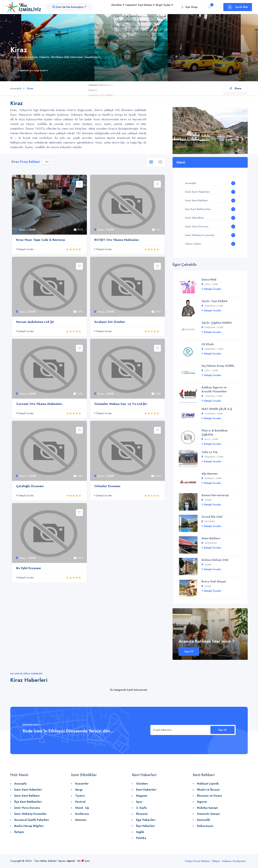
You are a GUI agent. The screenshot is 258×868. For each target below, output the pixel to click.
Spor (139, 802)
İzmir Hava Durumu (197, 226)
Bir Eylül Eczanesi (29, 568)
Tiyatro (80, 796)
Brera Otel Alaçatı (214, 581)
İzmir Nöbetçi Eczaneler (200, 235)
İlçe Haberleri (146, 826)
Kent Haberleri (146, 790)
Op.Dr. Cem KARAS (214, 301)
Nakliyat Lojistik (208, 784)
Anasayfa (16, 88)
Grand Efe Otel (212, 517)
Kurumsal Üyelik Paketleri (32, 820)
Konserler (82, 784)
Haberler (111, 15)
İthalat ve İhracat (208, 790)
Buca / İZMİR (210, 439)
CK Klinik (208, 344)
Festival (80, 802)
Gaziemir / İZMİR (212, 396)
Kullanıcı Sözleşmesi (234, 861)
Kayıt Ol (189, 652)
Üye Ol (223, 730)
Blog (151, 15)
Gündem (142, 784)
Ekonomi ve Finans (209, 796)
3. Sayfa (141, 808)
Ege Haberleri (146, 820)
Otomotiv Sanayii (208, 814)
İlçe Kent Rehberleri (28, 802)
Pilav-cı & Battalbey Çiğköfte (215, 432)
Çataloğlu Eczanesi (30, 486)
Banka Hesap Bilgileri (29, 826)
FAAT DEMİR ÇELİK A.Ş (217, 409)
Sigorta (202, 802)
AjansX (71, 861)
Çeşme (207, 500)
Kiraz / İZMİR (26, 230)
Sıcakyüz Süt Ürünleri (110, 322)
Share (236, 88)
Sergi (79, 790)
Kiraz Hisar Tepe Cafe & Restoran (41, 240)
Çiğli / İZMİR (210, 284)
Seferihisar (209, 543)
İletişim (19, 832)
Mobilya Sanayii (207, 808)
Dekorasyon (205, 826)
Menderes (208, 521)
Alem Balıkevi (211, 538)
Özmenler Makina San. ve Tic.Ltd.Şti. (121, 404)
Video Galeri (193, 244)
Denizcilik (203, 820)
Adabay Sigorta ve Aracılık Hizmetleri (214, 389)
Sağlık (140, 832)
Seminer (81, 820)
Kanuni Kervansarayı (215, 495)
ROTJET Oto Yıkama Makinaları (117, 240)
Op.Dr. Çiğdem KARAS (217, 323)
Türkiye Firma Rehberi (197, 861)
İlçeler (165, 15)
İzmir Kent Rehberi (196, 200)
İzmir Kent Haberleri (197, 192)
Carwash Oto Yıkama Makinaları (39, 404)
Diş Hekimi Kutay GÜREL (218, 366)
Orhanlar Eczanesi (107, 486)
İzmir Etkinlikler (195, 218)
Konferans (82, 814)
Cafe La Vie (210, 452)
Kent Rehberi (132, 15)
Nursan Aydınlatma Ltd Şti (35, 322)
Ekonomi (142, 814)
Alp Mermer (210, 474)
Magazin (142, 796)
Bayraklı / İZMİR (212, 478)
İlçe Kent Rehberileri (198, 209)
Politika (141, 838)
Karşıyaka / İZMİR (212, 306)
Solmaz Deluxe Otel (215, 560)
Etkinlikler (92, 15)
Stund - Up (82, 808)
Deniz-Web (209, 280)
